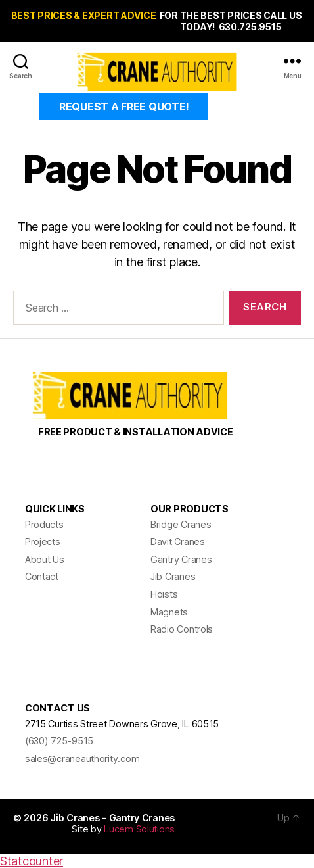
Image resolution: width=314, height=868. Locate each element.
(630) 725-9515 (59, 741)
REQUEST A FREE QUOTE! (124, 107)
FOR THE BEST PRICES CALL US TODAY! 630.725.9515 (231, 21)
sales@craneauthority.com (82, 759)
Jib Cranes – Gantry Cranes (113, 818)
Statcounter (32, 861)
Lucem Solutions (139, 829)
